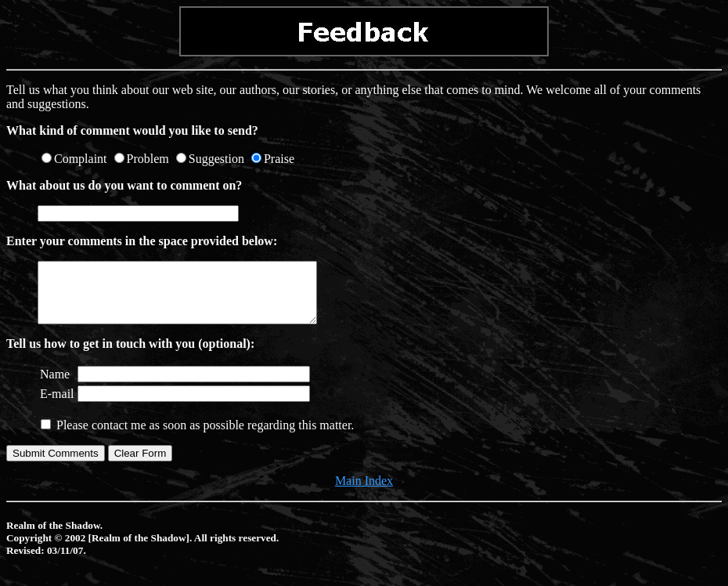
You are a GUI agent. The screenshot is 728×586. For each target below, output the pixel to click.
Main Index (364, 492)
